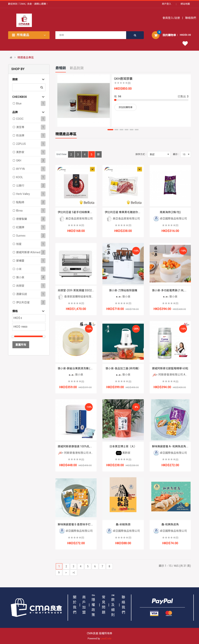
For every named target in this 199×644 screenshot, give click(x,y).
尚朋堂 (20, 286)
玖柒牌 (20, 135)
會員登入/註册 (172, 18)
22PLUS (21, 144)
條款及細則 (113, 605)
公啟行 (20, 186)
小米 (19, 269)
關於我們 (75, 605)
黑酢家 (20, 152)
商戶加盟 (84, 605)
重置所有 (21, 345)
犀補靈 (20, 261)
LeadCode (106, 639)
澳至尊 (20, 127)
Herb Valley (23, 194)
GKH (19, 161)
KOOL (20, 177)
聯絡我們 (190, 18)
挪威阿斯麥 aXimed (28, 252)
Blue (19, 103)
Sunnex (21, 236)
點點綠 (20, 202)
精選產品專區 (26, 57)
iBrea (19, 211)
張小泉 (20, 277)
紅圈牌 (20, 227)
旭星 (19, 244)
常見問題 (104, 605)
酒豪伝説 (22, 294)
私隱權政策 (93, 605)
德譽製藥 (22, 219)
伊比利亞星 (23, 302)
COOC (20, 119)
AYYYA (21, 169)
